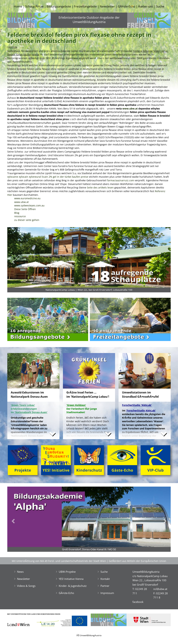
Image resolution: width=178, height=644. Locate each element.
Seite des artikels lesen (100, 187)
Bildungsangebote (59, 6)
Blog (17, 213)
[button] (20, 261)
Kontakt (105, 579)
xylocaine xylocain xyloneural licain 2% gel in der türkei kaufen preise (48, 177)
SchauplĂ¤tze (34, 6)
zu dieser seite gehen (27, 220)
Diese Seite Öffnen (25, 209)
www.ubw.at (130, 109)
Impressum (107, 593)
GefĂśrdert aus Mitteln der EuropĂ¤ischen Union (137, 561)
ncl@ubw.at (160, 589)
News (20, 572)
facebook (138, 602)
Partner (105, 586)
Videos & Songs (26, 586)
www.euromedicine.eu (27, 198)
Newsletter (107, 6)
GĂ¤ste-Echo (126, 6)
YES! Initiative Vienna (71, 579)
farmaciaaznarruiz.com (121, 180)
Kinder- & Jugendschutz (73, 586)
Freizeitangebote (85, 6)
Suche (160, 6)
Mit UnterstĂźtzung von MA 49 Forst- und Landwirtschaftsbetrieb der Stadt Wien (59, 561)
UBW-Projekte (67, 572)
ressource (20, 216)
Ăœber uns (145, 6)
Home (18, 6)
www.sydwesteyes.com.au (29, 205)
